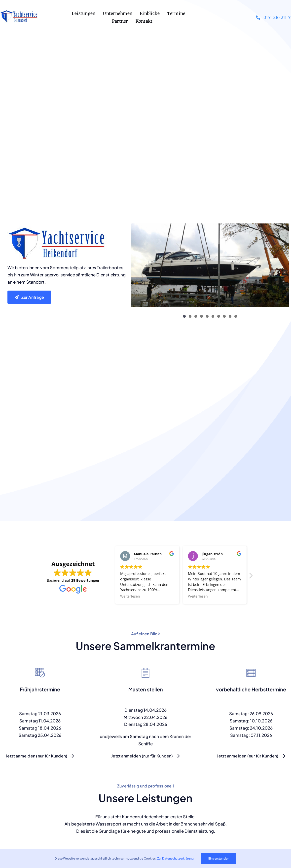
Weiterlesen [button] (130, 596)
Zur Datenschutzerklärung (175, 858)
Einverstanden (219, 858)
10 (236, 316)
